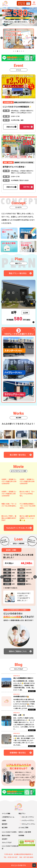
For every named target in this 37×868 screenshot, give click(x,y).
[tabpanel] (18, 39)
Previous (2, 38)
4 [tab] (20, 51)
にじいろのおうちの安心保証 (10, 847)
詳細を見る (10, 127)
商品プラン (22, 813)
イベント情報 (6, 813)
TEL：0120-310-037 (11, 857)
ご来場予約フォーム (8, 817)
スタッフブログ (7, 842)
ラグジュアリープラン (28, 824)
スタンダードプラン (28, 817)
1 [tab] (14, 51)
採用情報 (21, 835)
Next (35, 38)
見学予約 (26, 127)
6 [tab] (23, 51)
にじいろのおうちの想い (9, 832)
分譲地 (4, 820)
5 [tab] (22, 51)
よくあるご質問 (23, 827)
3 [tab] (18, 51)
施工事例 (5, 827)
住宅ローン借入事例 (25, 832)
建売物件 (5, 824)
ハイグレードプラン (28, 820)
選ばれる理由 (6, 835)
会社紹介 (5, 839)
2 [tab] (16, 51)
